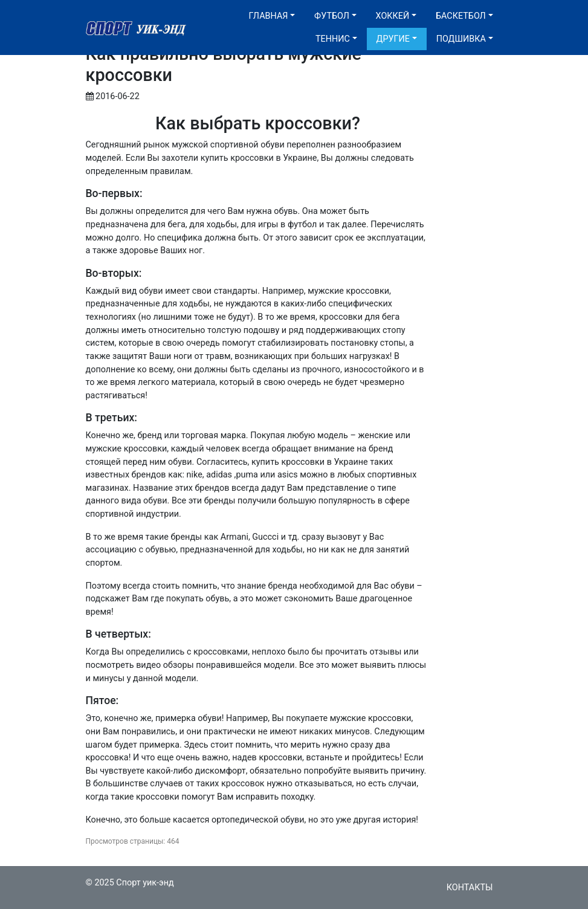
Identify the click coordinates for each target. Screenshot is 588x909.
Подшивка (461, 39)
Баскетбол (461, 16)
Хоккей (393, 16)
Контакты (470, 888)
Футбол (332, 16)
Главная (269, 16)
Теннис (333, 39)
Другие (393, 39)
